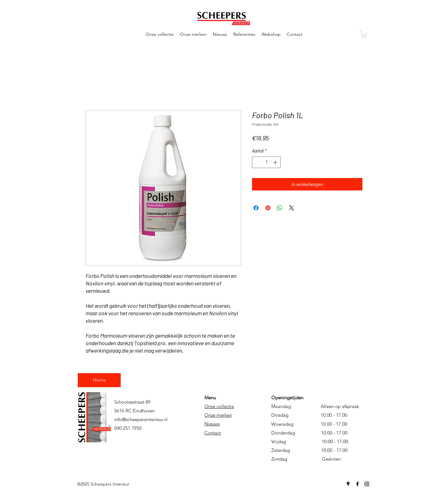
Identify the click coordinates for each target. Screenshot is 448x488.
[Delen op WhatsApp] (280, 208)
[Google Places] (348, 484)
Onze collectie (219, 406)
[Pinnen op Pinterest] (268, 208)
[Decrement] (257, 162)
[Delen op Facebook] (256, 208)
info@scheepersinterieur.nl (141, 419)
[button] (160, 34)
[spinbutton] (266, 162)
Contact (213, 433)
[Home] (99, 380)
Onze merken (218, 415)
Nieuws (212, 424)
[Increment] (276, 162)
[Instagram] (367, 484)
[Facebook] (357, 484)
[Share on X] (292, 208)
